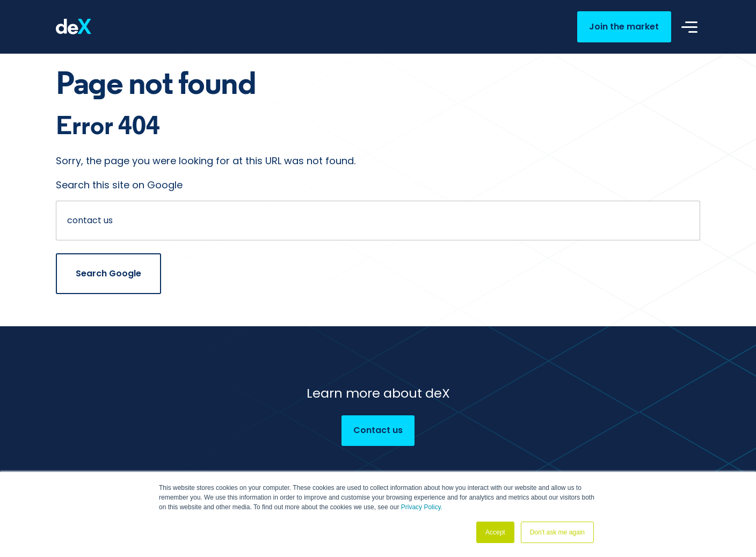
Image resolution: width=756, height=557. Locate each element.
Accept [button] (495, 532)
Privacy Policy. (422, 507)
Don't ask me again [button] (557, 532)
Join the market (624, 27)
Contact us (378, 430)
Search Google (108, 273)
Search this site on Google (119, 185)
